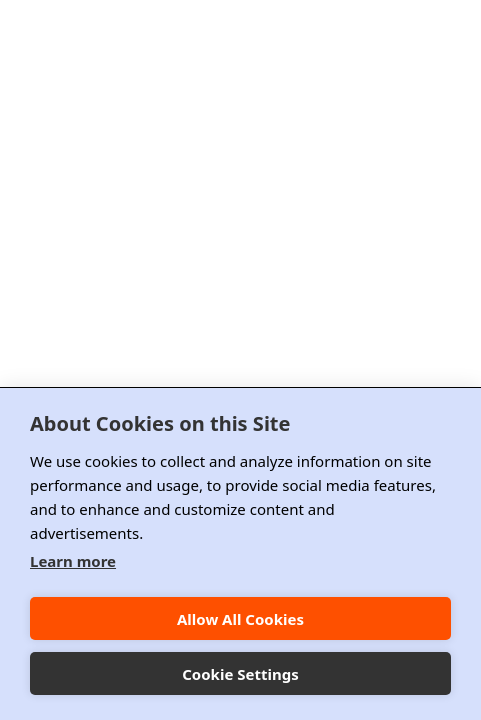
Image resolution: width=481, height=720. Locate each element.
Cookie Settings (240, 674)
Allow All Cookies (240, 619)
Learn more (73, 561)
